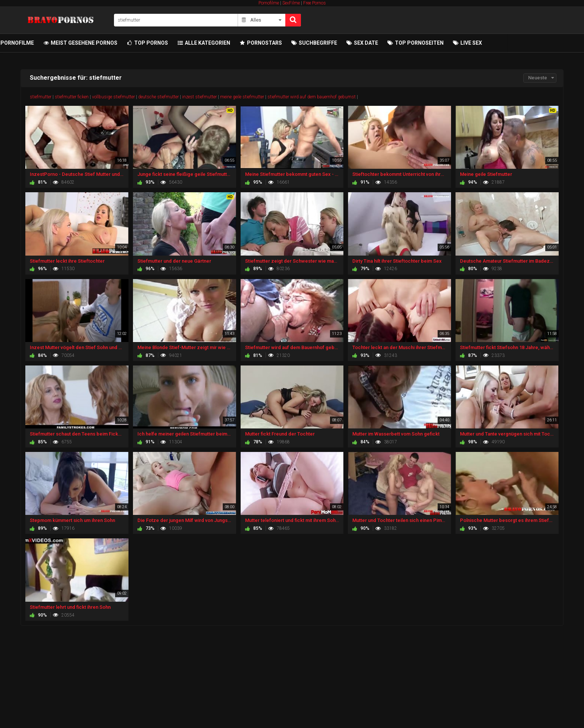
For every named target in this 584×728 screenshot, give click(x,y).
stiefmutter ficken (72, 97)
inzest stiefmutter (199, 97)
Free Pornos (315, 3)
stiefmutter (41, 97)
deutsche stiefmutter (158, 97)
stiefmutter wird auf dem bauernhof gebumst (312, 97)
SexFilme (291, 3)
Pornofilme (269, 3)
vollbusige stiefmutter (113, 97)
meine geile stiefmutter (242, 97)
